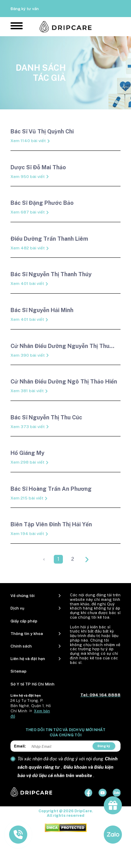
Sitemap (19, 671)
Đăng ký (104, 746)
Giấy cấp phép (24, 621)
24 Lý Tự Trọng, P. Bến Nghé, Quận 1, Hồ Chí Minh (31, 706)
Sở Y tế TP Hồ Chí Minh (32, 684)
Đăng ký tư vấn (25, 9)
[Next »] (87, 559)
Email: (20, 746)
